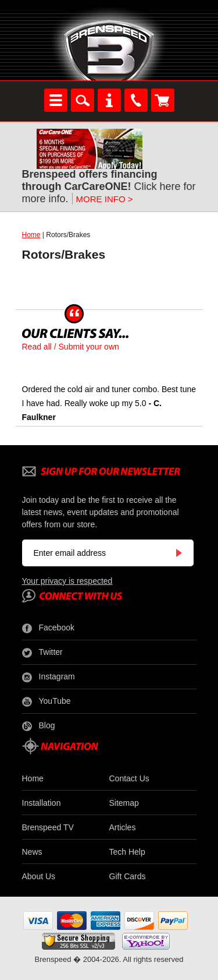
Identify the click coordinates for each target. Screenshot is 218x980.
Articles (123, 827)
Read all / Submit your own (71, 347)
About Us (39, 876)
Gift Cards (128, 876)
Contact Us (129, 778)
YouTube (47, 701)
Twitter (42, 653)
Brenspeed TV (48, 827)
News (32, 852)
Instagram (49, 677)
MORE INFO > (105, 199)
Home (31, 235)
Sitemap (124, 803)
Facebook (48, 628)
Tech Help (127, 852)
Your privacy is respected (67, 581)
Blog (39, 726)
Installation (42, 803)
